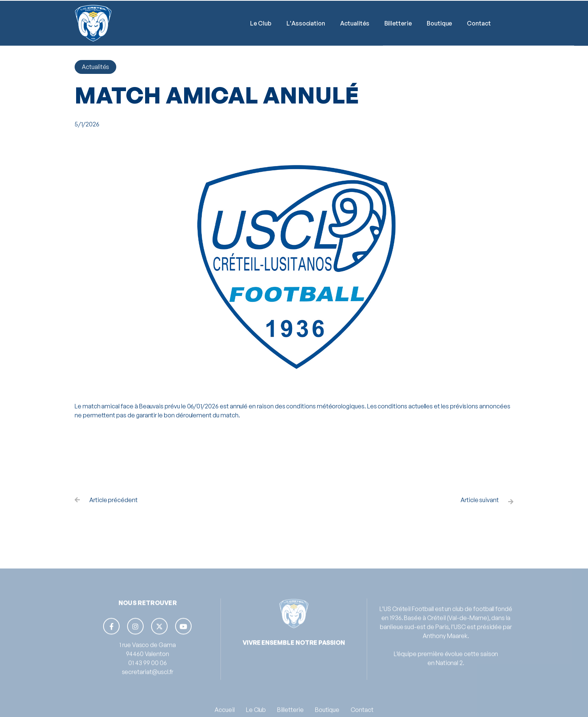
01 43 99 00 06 (147, 673)
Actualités (355, 24)
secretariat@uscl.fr (148, 682)
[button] (261, 24)
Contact (479, 24)
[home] (93, 24)
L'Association (306, 24)
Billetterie (398, 24)
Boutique (439, 24)
